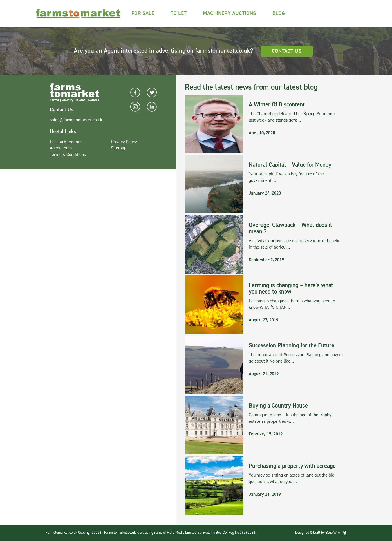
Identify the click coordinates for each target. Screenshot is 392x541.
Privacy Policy (124, 142)
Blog (279, 13)
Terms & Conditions (68, 155)
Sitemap (119, 148)
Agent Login (61, 148)
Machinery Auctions (229, 13)
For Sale (143, 13)
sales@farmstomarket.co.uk (76, 120)
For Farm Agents (66, 142)
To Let (179, 13)
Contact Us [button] (287, 51)
